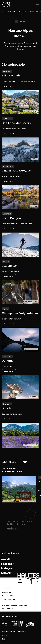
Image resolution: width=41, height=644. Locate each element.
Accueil (22, 22)
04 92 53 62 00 (8, 609)
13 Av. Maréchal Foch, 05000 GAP (15, 605)
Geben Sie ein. (9, 86)
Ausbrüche (33, 12)
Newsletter (6, 592)
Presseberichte (8, 596)
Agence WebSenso (4, 639)
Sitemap (5, 635)
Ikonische (22, 12)
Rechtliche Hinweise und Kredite (14, 632)
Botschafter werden (10, 616)
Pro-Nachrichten (8, 599)
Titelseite (10, 12)
